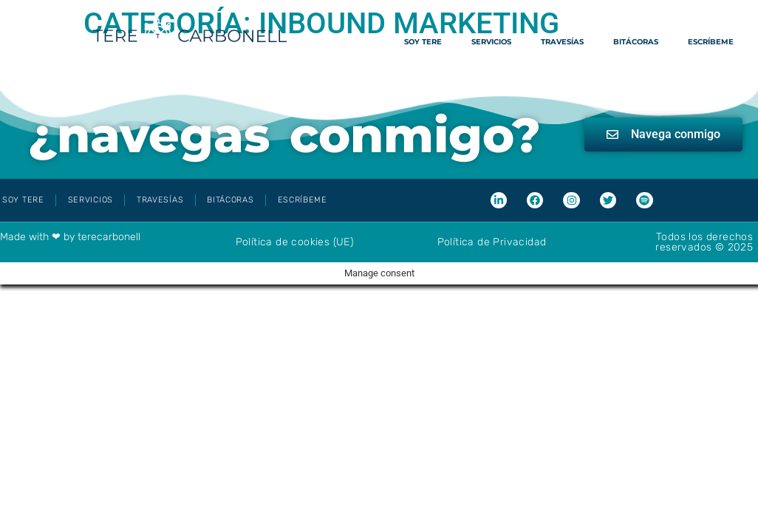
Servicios (491, 42)
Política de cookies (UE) (295, 242)
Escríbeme (711, 42)
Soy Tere (423, 42)
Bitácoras (636, 42)
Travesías (562, 42)
